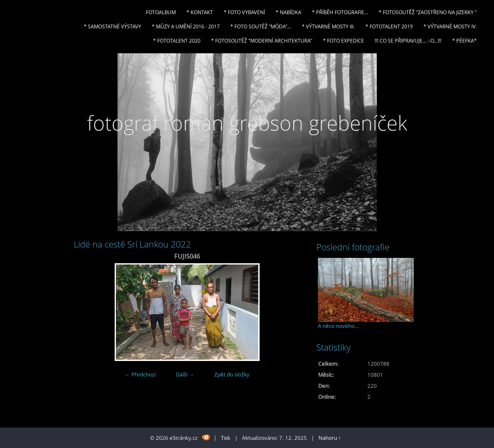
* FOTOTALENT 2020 (177, 41)
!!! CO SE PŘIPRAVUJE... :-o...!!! (408, 41)
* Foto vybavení (244, 12)
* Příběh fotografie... (340, 12)
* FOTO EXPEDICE (343, 41)
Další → (185, 374)
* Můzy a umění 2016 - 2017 (186, 26)
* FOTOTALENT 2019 (389, 26)
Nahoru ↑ (330, 438)
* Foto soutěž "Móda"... (261, 26)
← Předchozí (140, 374)
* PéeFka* (464, 41)
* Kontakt (200, 12)
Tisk (226, 438)
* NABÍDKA (288, 12)
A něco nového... (339, 326)
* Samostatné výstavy (112, 26)
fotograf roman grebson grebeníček (247, 123)
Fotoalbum (161, 12)
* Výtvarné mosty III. (328, 26)
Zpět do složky (232, 374)
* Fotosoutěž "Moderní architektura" (262, 41)
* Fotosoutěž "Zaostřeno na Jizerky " (428, 12)
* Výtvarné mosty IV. (450, 26)
